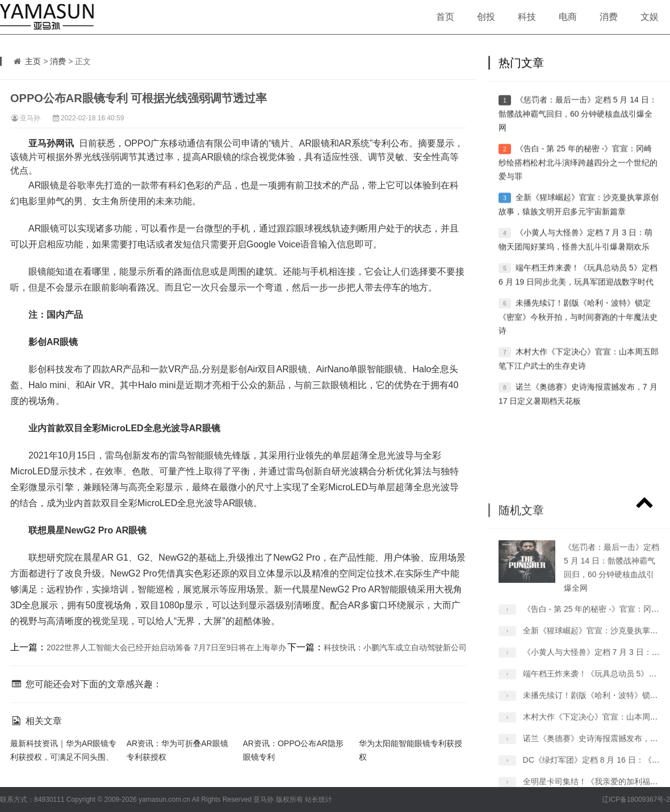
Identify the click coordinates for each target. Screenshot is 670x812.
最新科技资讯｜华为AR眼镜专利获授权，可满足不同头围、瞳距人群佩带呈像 (63, 757)
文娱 (650, 17)
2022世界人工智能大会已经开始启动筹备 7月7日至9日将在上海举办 (166, 647)
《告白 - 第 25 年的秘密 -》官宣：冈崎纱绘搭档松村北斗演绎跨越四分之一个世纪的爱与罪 (578, 180)
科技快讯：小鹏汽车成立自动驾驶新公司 (395, 647)
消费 (609, 17)
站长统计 (319, 800)
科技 (527, 17)
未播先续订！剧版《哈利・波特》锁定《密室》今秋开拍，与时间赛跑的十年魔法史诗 (578, 335)
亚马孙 (30, 118)
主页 (33, 61)
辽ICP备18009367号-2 (636, 800)
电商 (568, 17)
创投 (486, 17)
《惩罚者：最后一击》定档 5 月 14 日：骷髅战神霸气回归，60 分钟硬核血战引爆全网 (578, 131)
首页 (445, 17)
